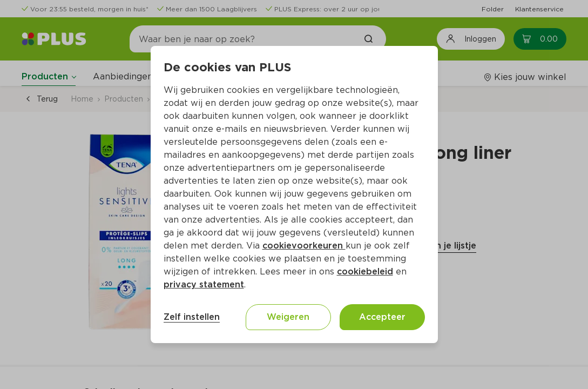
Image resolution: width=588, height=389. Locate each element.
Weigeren (288, 317)
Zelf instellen (192, 317)
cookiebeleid (365, 271)
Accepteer (382, 317)
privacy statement (204, 284)
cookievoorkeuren (304, 246)
